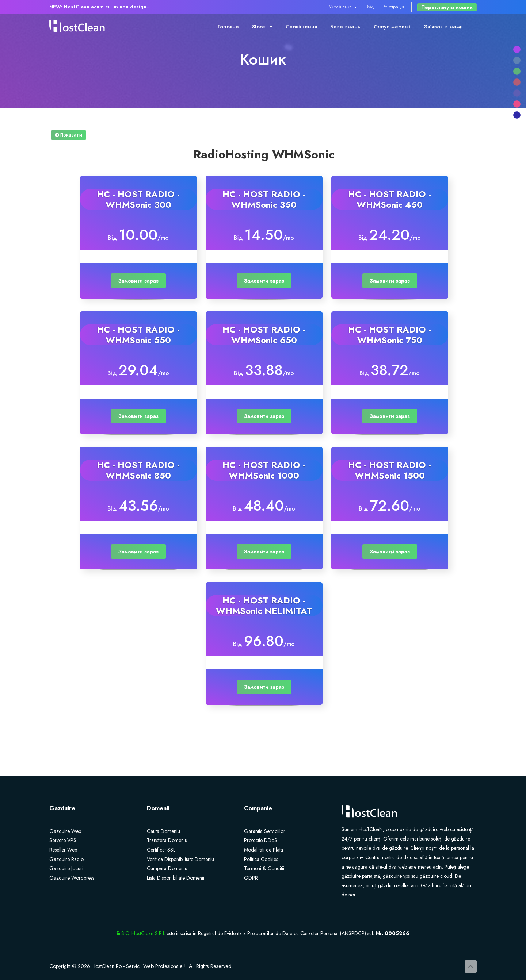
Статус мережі (392, 27)
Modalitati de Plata (264, 850)
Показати (68, 135)
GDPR (251, 878)
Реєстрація (393, 7)
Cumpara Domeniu (167, 868)
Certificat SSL (161, 850)
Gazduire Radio (66, 859)
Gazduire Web (65, 831)
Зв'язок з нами (443, 27)
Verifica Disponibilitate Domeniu (180, 859)
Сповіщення (301, 27)
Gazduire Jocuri (66, 868)
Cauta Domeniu (163, 831)
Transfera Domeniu (167, 840)
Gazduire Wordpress (72, 878)
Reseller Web (63, 850)
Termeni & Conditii (264, 868)
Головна (228, 27)
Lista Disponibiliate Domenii (176, 878)
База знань (345, 27)
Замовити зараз (138, 281)
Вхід (370, 7)
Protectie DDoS (261, 840)
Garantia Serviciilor (265, 831)
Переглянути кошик (447, 7)
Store (262, 27)
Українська (343, 7)
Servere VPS (63, 840)
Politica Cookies (261, 859)
